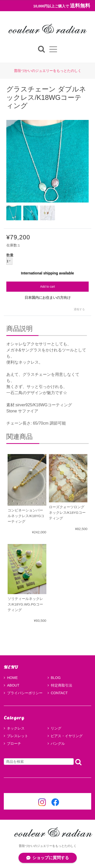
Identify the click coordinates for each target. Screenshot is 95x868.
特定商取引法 (60, 685)
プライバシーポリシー (23, 693)
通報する (79, 309)
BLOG (54, 678)
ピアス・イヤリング (67, 736)
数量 (10, 255)
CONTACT (58, 693)
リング (56, 728)
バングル (58, 743)
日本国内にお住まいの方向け (48, 298)
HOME (11, 678)
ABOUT (12, 685)
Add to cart (47, 287)
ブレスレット (17, 736)
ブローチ (14, 743)
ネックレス (16, 728)
